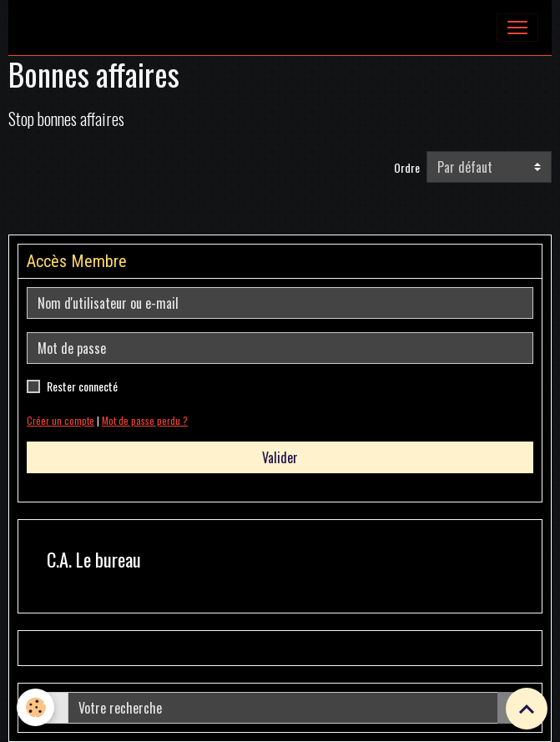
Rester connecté (82, 386)
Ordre (407, 167)
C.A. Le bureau (94, 560)
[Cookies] (35, 707)
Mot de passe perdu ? (145, 421)
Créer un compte (61, 421)
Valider (280, 457)
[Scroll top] (527, 709)
